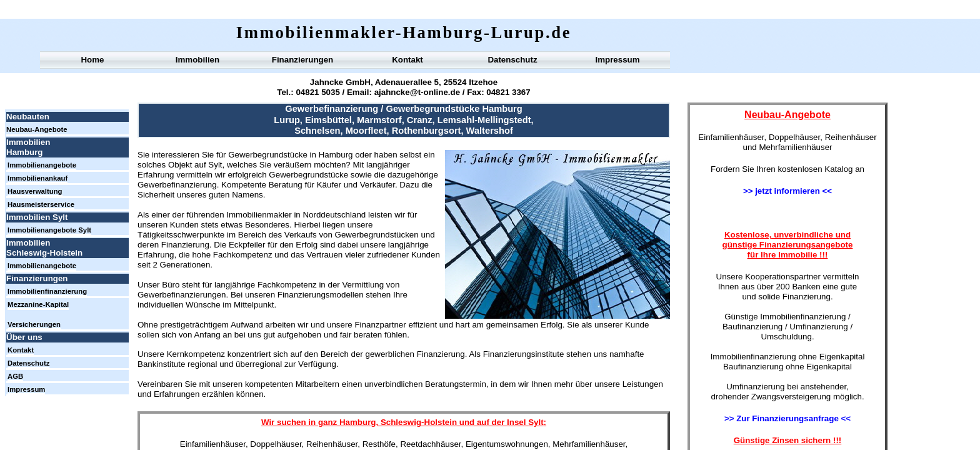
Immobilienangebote (42, 165)
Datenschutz (512, 60)
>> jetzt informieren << (787, 191)
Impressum (617, 60)
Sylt (536, 422)
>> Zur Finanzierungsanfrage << (787, 418)
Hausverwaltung (35, 191)
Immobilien (197, 60)
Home (92, 60)
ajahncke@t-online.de (417, 92)
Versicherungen (34, 324)
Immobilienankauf (37, 178)
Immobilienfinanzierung (47, 291)
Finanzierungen (302, 60)
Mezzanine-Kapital (38, 304)
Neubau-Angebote (37, 129)
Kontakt (407, 60)
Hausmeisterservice (41, 204)
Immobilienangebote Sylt (49, 230)
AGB (15, 376)
